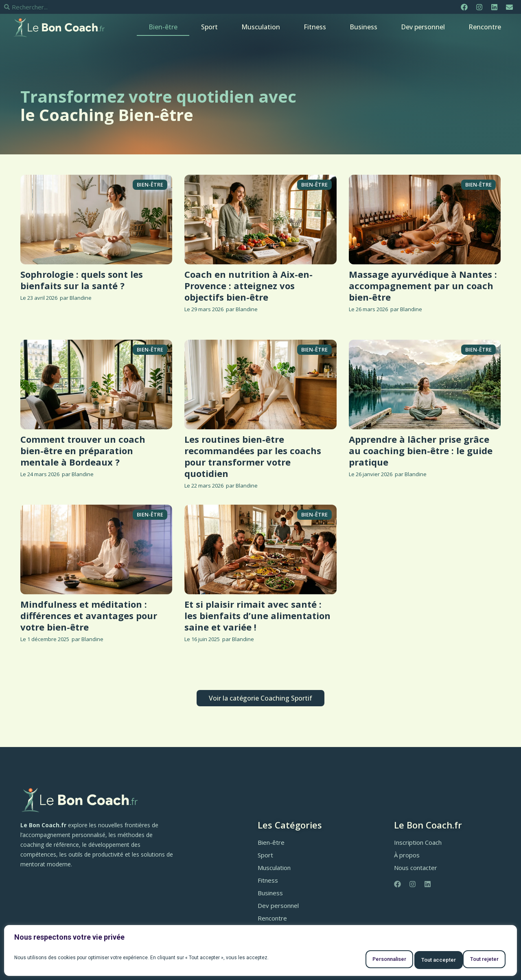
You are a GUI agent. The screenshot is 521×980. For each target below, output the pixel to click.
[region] (260, 953)
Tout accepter (477, 960)
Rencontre (485, 27)
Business (363, 27)
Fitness (315, 27)
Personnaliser (355, 960)
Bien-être (163, 27)
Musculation (261, 27)
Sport (209, 27)
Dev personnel (423, 27)
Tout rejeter (417, 960)
